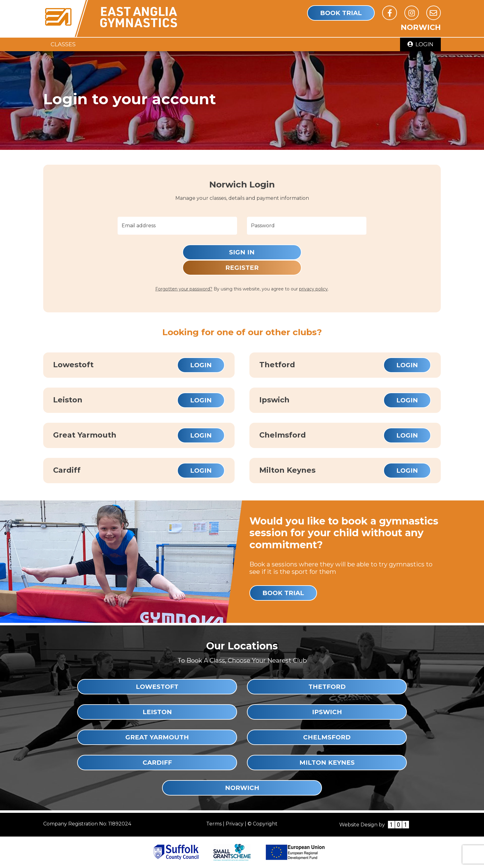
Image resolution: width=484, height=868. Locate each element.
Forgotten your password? (184, 289)
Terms (214, 824)
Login (420, 44)
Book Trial (341, 13)
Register (242, 268)
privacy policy (313, 289)
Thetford (327, 687)
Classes (63, 44)
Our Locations (242, 646)
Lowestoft (157, 687)
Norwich (242, 788)
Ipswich (327, 712)
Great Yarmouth (157, 737)
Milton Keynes (327, 763)
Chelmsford (327, 737)
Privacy (235, 824)
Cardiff (157, 763)
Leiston (157, 712)
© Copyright (263, 824)
